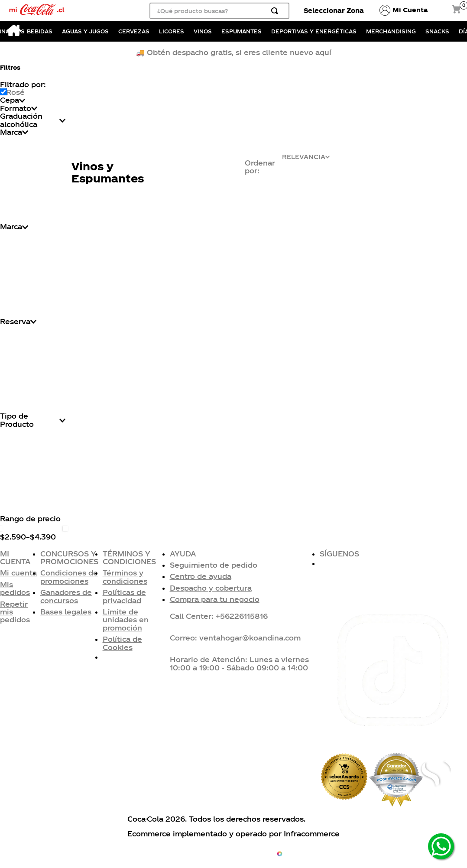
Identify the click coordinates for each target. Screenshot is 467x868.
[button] (245, 565)
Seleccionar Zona (334, 10)
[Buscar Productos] (276, 11)
